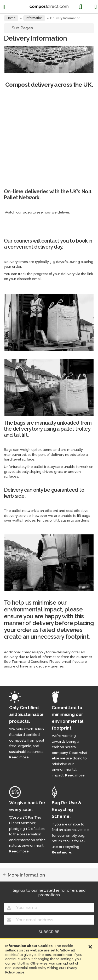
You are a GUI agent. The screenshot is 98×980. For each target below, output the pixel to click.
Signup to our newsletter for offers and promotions (49, 893)
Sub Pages (22, 28)
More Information (26, 875)
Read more (19, 757)
